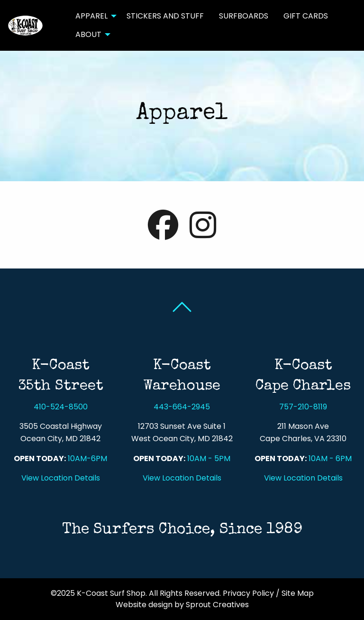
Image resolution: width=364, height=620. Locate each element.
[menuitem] (93, 16)
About (88, 34)
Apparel (91, 16)
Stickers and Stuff (165, 16)
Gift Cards (306, 16)
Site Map (298, 593)
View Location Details (61, 478)
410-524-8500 (61, 407)
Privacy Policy (248, 593)
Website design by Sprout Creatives (182, 605)
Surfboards (244, 16)
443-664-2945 (182, 407)
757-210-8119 (303, 407)
